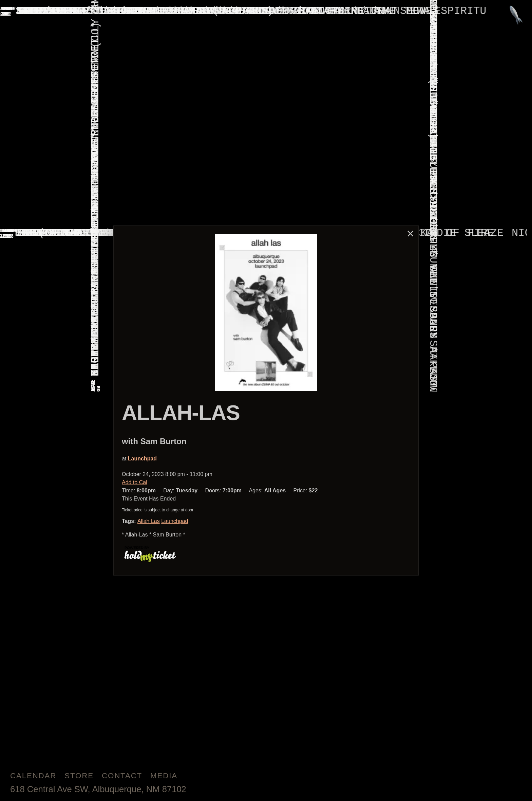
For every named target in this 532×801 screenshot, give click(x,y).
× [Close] (411, 233)
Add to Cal (135, 482)
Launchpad (142, 459)
